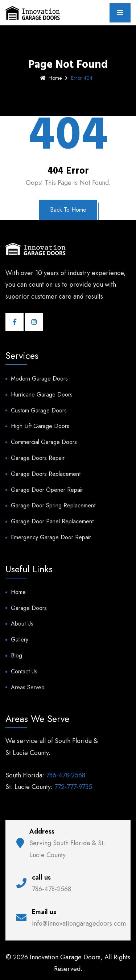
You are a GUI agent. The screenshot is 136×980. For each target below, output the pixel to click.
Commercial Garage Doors (44, 442)
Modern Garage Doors (39, 379)
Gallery (20, 640)
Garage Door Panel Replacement (52, 521)
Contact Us (24, 671)
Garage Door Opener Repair (47, 490)
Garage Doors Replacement (46, 474)
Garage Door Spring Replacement (53, 505)
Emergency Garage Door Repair (51, 537)
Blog (17, 655)
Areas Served (28, 687)
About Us (22, 624)
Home (51, 78)
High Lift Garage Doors (40, 426)
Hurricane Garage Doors (42, 395)
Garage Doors (29, 608)
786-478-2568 (66, 775)
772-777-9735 (73, 787)
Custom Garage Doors (39, 410)
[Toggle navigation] (120, 13)
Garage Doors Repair (38, 458)
